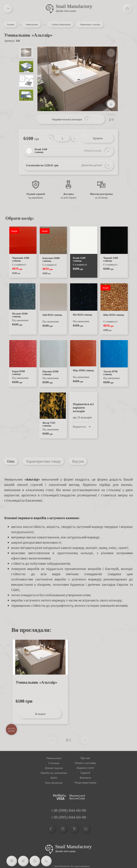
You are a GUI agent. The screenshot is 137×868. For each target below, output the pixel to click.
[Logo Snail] (49, 849)
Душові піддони (54, 768)
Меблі (54, 778)
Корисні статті (85, 768)
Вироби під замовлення (54, 773)
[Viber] (12, 861)
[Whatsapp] (35, 861)
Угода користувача (85, 783)
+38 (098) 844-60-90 (68, 810)
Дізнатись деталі (92, 165)
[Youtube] (86, 829)
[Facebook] (51, 829)
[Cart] (128, 9)
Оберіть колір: (93, 151)
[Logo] (50, 9)
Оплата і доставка (85, 763)
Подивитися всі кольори (67, 119)
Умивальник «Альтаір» (37, 682)
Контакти (85, 778)
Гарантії (85, 773)
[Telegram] (23, 861)
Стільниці (54, 763)
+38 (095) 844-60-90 (68, 817)
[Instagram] (63, 829)
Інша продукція (54, 783)
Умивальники (36, 25)
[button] (111, 104)
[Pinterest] (74, 829)
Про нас (85, 758)
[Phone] (46, 861)
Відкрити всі (81, 427)
